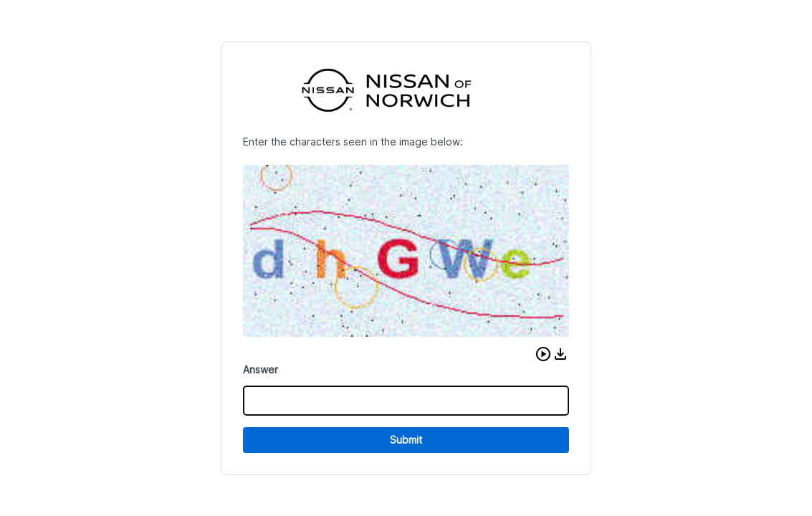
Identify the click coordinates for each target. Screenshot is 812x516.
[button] (543, 354)
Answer (261, 369)
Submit (406, 440)
